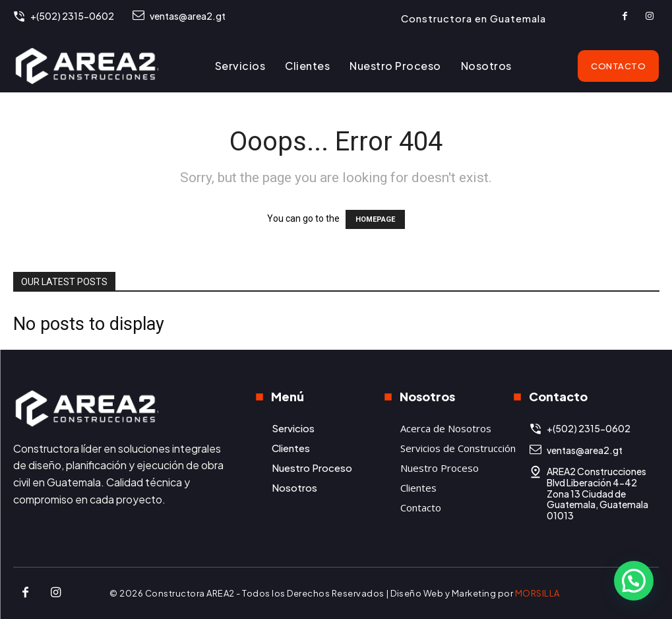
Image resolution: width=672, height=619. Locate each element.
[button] (634, 581)
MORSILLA (537, 593)
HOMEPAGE (375, 219)
